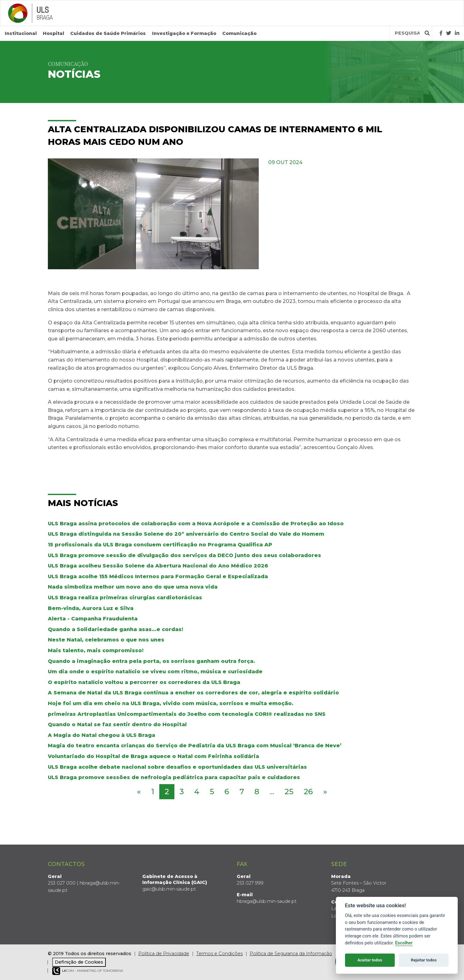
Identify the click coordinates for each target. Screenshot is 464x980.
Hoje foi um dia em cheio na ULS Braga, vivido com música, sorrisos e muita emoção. (171, 703)
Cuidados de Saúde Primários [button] (108, 33)
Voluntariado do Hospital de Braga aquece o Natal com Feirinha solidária (153, 756)
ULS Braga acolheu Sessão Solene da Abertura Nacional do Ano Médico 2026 (158, 566)
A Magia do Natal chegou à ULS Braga (102, 735)
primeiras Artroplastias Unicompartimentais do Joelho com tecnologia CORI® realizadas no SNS (187, 714)
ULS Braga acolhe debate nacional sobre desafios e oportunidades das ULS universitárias (177, 767)
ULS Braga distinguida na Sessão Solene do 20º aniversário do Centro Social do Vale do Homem (186, 534)
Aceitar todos (370, 960)
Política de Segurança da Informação (291, 954)
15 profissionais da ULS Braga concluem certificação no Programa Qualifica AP (160, 545)
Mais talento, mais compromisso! (96, 650)
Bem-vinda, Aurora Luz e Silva (91, 608)
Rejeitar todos (424, 960)
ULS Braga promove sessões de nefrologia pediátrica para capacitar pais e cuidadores (174, 777)
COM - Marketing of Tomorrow (88, 971)
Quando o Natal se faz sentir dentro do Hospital (117, 724)
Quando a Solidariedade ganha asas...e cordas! (116, 629)
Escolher (404, 943)
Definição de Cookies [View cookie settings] (79, 962)
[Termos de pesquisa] (407, 33)
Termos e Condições (219, 954)
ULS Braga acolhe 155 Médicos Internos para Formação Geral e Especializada (158, 576)
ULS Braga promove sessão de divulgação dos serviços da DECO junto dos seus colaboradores (184, 555)
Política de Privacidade (164, 954)
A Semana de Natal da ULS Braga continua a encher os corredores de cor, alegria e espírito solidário (193, 693)
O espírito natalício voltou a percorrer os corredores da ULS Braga (144, 682)
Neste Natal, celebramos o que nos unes (106, 640)
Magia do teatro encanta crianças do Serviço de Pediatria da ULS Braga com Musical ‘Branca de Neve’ (195, 746)
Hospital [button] (54, 33)
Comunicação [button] (239, 33)
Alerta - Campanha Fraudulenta (93, 619)
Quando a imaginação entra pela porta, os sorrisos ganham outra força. (151, 661)
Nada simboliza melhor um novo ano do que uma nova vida (133, 587)
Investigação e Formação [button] (184, 33)
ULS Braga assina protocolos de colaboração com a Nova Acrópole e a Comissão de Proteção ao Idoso (196, 524)
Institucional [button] (21, 33)
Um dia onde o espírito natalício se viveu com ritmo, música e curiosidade (155, 672)
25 (289, 792)
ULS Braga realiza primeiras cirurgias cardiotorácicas (125, 598)
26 (308, 792)
